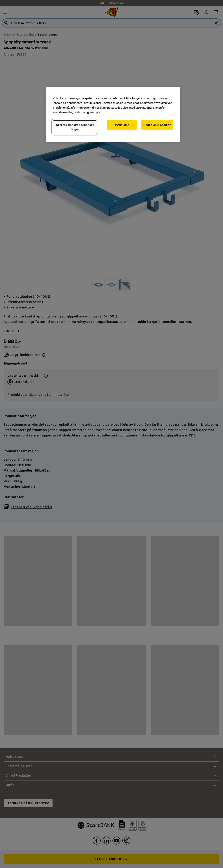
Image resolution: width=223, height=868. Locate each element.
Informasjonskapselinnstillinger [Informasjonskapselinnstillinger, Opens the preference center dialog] (75, 127)
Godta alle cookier (157, 125)
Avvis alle (122, 125)
